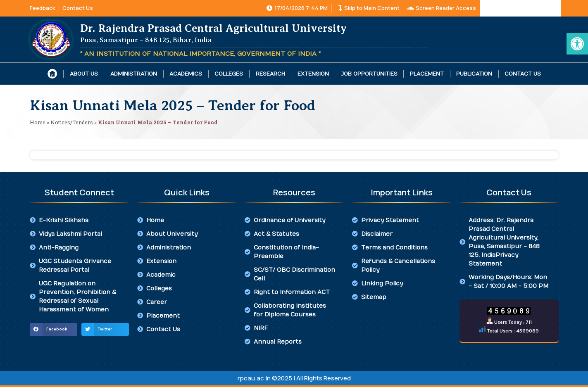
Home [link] (38, 122)
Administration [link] (134, 74)
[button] (54, 330)
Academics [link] (186, 74)
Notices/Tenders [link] (72, 122)
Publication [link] (474, 74)
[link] (577, 44)
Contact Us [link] (523, 74)
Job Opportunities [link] (369, 74)
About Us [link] (84, 74)
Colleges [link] (229, 74)
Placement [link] (427, 74)
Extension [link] (313, 74)
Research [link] (270, 74)
